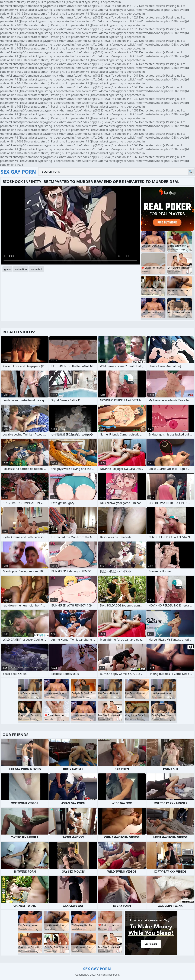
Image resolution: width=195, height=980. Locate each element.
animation (21, 269)
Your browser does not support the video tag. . (70, 225)
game (7, 269)
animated (36, 269)
